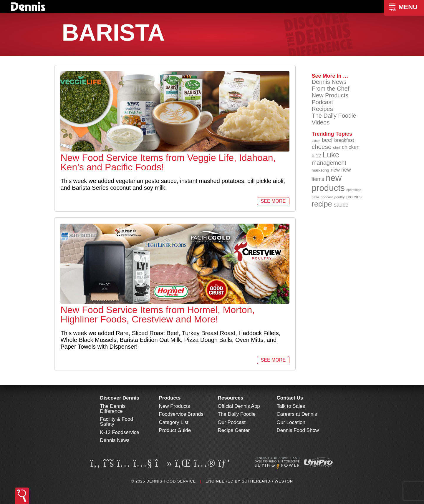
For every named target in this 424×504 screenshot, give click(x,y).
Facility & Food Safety (117, 422)
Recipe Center (234, 430)
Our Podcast (232, 422)
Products (170, 398)
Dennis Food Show (298, 430)
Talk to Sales (291, 406)
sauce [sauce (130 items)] (341, 205)
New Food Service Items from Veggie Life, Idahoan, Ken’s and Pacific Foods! (168, 162)
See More (273, 201)
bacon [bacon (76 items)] (316, 141)
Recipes (322, 109)
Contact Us (290, 398)
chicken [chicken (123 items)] (351, 147)
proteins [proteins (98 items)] (354, 197)
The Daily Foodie (334, 116)
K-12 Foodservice (120, 432)
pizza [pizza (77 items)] (315, 197)
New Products (330, 95)
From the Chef (330, 89)
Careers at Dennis (297, 414)
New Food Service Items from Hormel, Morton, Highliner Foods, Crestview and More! (158, 315)
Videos (321, 122)
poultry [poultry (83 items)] (340, 197)
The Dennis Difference (113, 409)
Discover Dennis (120, 398)
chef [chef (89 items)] (337, 148)
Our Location (291, 422)
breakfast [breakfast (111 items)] (344, 140)
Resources (231, 398)
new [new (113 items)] (335, 170)
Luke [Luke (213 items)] (331, 155)
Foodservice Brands (181, 414)
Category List (174, 422)
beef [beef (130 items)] (327, 140)
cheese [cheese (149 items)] (321, 147)
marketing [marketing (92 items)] (320, 170)
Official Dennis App (239, 406)
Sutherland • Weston (267, 481)
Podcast (322, 102)
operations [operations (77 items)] (354, 190)
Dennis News (329, 82)
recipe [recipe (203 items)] (322, 204)
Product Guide (175, 430)
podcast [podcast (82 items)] (327, 197)
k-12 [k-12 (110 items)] (316, 156)
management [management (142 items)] (329, 163)
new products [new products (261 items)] (328, 183)
